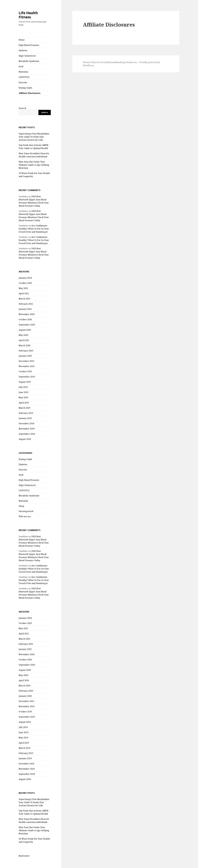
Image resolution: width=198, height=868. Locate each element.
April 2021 (24, 293)
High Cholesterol (27, 56)
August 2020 (25, 330)
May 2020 (23, 335)
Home (22, 40)
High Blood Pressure (29, 45)
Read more (24, 856)
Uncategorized (26, 511)
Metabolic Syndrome (29, 61)
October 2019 (25, 371)
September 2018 (27, 434)
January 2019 (25, 418)
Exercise (23, 82)
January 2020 (25, 356)
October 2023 (25, 283)
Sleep (21, 506)
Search (22, 108)
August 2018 (25, 439)
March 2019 (25, 408)
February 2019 (26, 413)
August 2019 (25, 382)
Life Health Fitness (28, 15)
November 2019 (27, 366)
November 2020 (27, 314)
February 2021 (26, 304)
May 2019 (23, 397)
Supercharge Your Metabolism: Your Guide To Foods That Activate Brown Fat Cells (34, 137)
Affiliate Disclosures (30, 93)
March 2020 (25, 345)
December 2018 (26, 423)
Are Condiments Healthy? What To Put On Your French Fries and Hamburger (34, 229)
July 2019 (23, 387)
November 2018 (27, 429)
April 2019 (24, 403)
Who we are (25, 516)
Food (21, 66)
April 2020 (24, 340)
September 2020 (27, 325)
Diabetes (23, 50)
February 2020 (26, 351)
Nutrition (23, 72)
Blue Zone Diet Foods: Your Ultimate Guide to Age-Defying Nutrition (34, 165)
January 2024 (25, 278)
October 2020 (25, 319)
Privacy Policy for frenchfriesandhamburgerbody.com (110, 62)
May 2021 (23, 288)
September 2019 (27, 377)
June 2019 (24, 392)
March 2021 (25, 299)
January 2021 (25, 309)
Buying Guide (25, 88)
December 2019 (26, 361)
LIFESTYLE (24, 77)
